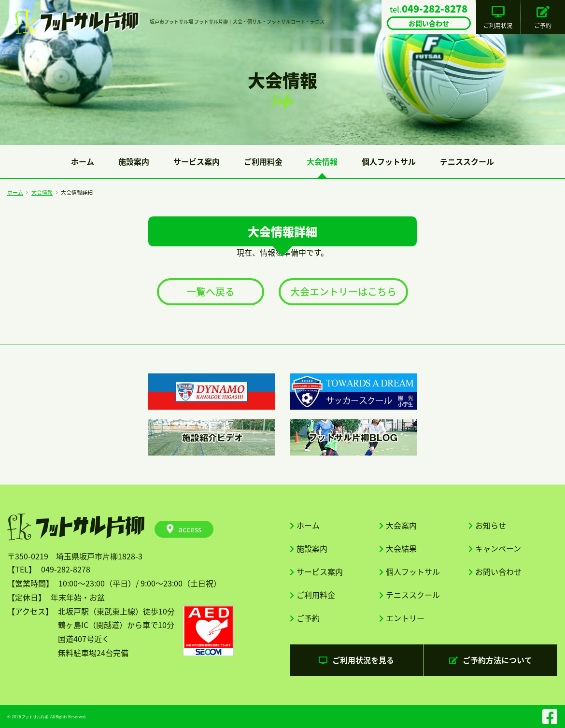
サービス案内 (197, 161)
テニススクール (467, 161)
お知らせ (491, 525)
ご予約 (543, 18)
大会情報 (322, 161)
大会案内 (401, 525)
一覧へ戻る (211, 292)
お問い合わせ (498, 571)
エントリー (405, 618)
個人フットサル (389, 161)
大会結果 (401, 548)
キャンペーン (498, 548)
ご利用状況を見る (356, 660)
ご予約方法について (491, 660)
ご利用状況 (498, 18)
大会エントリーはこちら (343, 292)
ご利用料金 (263, 161)
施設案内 (134, 161)
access (184, 529)
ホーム (83, 161)
